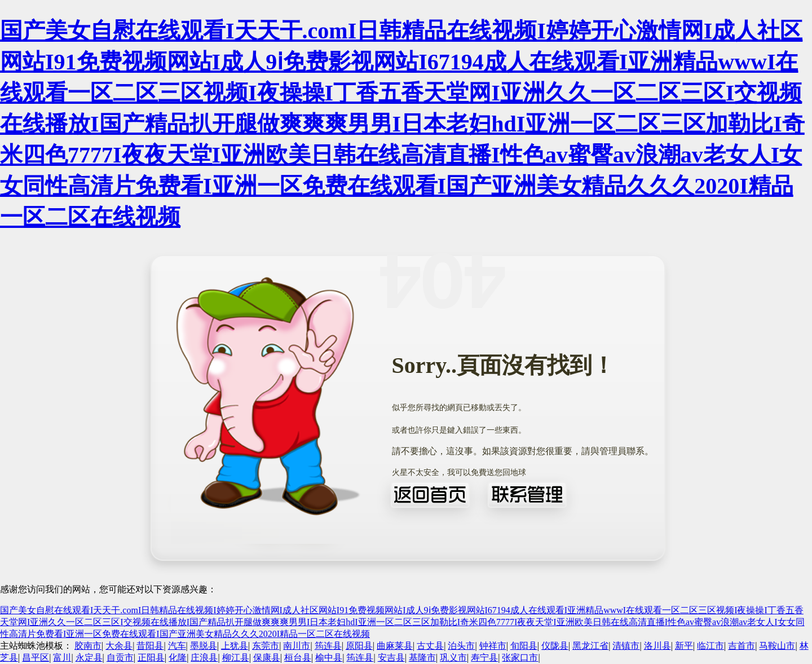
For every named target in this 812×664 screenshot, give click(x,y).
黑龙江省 (590, 646)
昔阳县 (150, 646)
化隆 (178, 658)
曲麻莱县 (395, 646)
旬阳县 (524, 646)
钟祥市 (493, 646)
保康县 (267, 658)
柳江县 (236, 658)
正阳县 (151, 658)
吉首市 (742, 646)
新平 (684, 646)
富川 (62, 658)
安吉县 (391, 658)
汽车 (177, 646)
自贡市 (120, 658)
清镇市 (626, 646)
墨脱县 (204, 646)
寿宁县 (484, 658)
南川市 (297, 646)
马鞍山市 (777, 646)
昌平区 (36, 658)
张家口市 (520, 658)
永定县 (89, 658)
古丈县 (430, 646)
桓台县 (298, 658)
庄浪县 (204, 658)
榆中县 (329, 658)
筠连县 (328, 646)
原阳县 (359, 646)
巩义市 (453, 658)
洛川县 (657, 646)
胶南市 (88, 646)
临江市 (710, 646)
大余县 (119, 646)
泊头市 (461, 646)
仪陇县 (555, 646)
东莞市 (266, 646)
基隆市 (422, 658)
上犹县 (235, 646)
